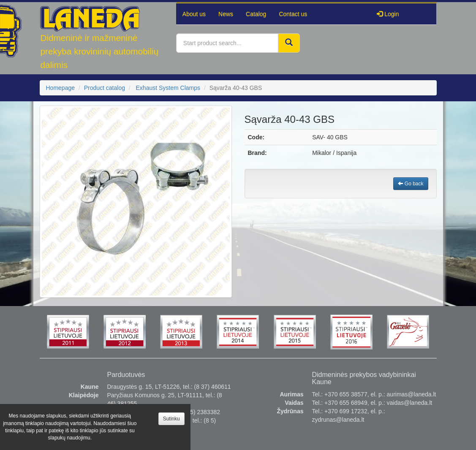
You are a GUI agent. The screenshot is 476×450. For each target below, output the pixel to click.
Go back (411, 184)
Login (388, 14)
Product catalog (105, 88)
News (226, 14)
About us (194, 14)
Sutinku (171, 419)
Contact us (293, 14)
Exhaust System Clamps (168, 88)
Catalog (256, 14)
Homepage (61, 88)
